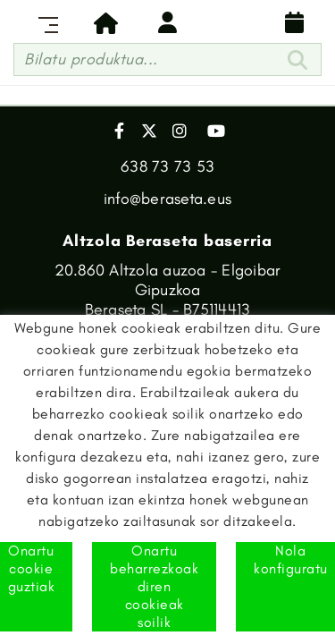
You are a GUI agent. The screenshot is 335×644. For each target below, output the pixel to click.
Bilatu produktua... (91, 59)
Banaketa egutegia (295, 22)
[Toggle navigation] (45, 22)
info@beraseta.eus (167, 199)
